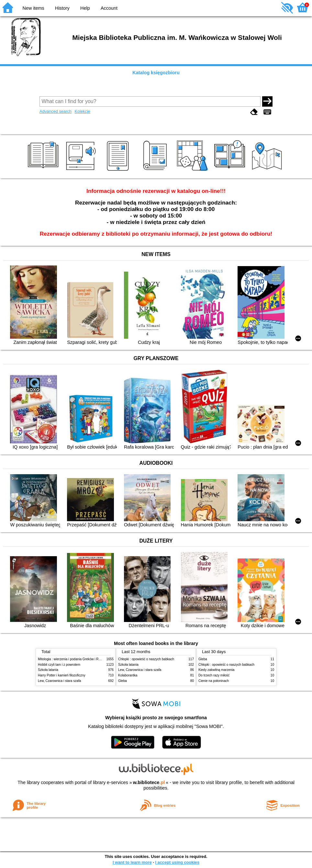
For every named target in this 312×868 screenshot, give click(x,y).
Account (109, 8)
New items (33, 8)
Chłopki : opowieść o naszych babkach (146, 659)
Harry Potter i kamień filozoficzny (62, 675)
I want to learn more (132, 862)
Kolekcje (82, 111)
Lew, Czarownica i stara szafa (59, 681)
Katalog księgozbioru (156, 73)
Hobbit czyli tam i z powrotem (59, 665)
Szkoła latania (48, 670)
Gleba (123, 681)
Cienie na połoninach (214, 681)
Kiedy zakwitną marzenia (216, 670)
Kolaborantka (128, 675)
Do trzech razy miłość (214, 675)
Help (85, 8)
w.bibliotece (149, 782)
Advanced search (56, 111)
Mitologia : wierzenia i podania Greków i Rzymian (73, 659)
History (62, 8)
